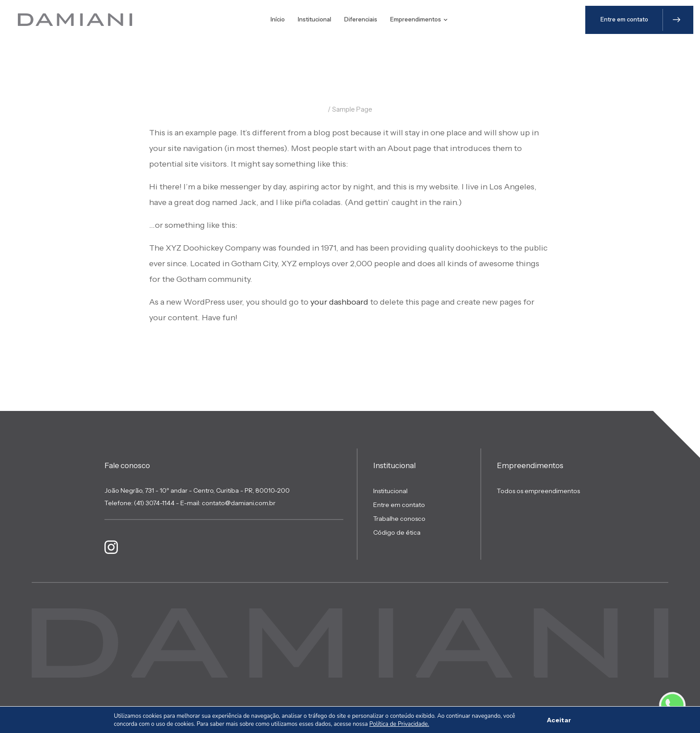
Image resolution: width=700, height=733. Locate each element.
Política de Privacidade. (399, 724)
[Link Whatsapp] (672, 705)
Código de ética (397, 532)
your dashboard (339, 302)
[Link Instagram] (111, 547)
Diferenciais (361, 19)
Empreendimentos (419, 19)
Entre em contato (399, 505)
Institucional (315, 19)
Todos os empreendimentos (538, 491)
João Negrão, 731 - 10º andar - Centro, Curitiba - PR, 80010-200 (197, 490)
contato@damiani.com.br (239, 503)
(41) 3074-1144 (154, 503)
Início (278, 19)
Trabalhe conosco (399, 519)
